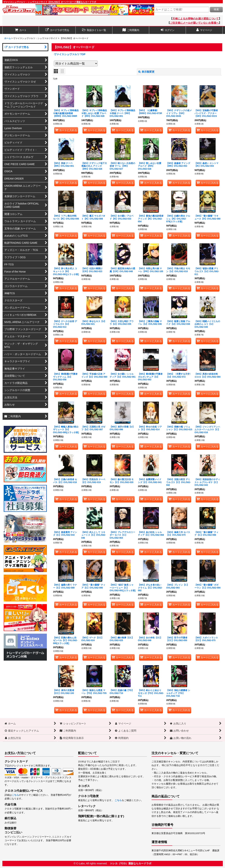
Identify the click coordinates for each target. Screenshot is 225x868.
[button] (94, 30)
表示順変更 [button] (146, 72)
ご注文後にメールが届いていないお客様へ (194, 23)
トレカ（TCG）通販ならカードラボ (131, 863)
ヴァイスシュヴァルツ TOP (70, 54)
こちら (15, 795)
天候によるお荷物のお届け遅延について (196, 19)
